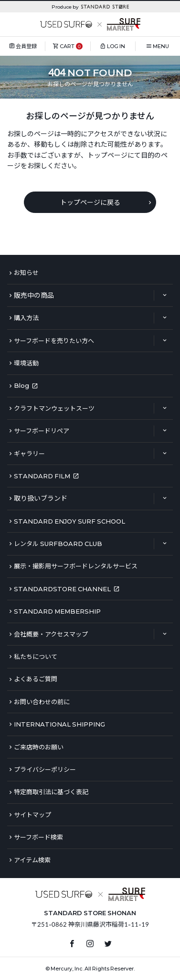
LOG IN (116, 46)
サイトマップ (32, 815)
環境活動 (26, 363)
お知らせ (26, 273)
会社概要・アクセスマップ (51, 634)
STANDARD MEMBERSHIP (57, 611)
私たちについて (36, 657)
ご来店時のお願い (39, 747)
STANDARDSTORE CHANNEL (62, 589)
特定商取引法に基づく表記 (51, 792)
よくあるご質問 (36, 679)
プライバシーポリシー (45, 769)
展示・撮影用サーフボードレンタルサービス (76, 566)
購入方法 (26, 318)
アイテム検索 (32, 860)
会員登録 (26, 46)
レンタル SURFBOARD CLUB (58, 544)
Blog (21, 385)
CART (67, 46)
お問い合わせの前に (42, 702)
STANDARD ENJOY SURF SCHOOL (69, 521)
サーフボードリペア (42, 431)
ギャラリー (29, 454)
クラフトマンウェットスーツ (54, 408)
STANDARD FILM (42, 476)
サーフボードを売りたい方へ (54, 341)
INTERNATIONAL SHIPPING (59, 724)
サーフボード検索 (38, 837)
